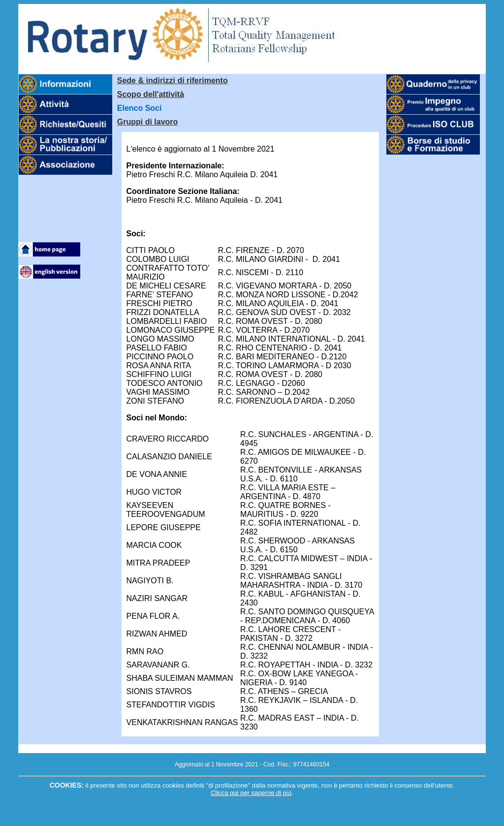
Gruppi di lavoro (148, 122)
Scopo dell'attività (151, 94)
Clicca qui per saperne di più (251, 793)
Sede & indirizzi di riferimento (173, 80)
